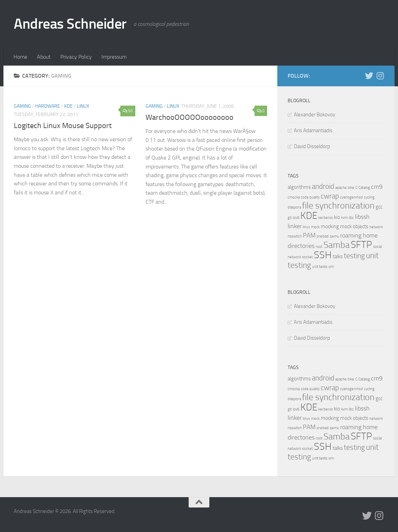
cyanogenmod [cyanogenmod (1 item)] (351, 197)
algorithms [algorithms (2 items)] (299, 187)
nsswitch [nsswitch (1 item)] (295, 236)
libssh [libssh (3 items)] (362, 217)
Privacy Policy (76, 57)
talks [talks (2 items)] (338, 257)
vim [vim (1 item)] (331, 267)
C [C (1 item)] (356, 188)
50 (128, 111)
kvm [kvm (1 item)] (344, 218)
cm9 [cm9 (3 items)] (377, 187)
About (44, 57)
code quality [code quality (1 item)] (310, 197)
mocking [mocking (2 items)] (330, 226)
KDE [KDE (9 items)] (309, 216)
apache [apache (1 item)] (341, 188)
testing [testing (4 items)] (354, 256)
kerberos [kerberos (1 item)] (326, 218)
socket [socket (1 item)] (307, 257)
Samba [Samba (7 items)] (337, 245)
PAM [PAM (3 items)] (309, 235)
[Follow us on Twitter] (369, 76)
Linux (83, 106)
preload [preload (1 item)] (323, 236)
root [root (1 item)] (319, 247)
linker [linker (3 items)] (295, 226)
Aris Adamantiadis (313, 130)
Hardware (48, 106)
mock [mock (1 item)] (315, 227)
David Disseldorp (312, 146)
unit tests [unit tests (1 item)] (320, 267)
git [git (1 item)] (290, 218)
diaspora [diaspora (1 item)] (294, 207)
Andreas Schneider (70, 24)
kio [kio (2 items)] (337, 217)
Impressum (114, 57)
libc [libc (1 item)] (351, 218)
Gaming (22, 106)
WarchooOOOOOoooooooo (190, 117)
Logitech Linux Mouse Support (63, 126)
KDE (68, 106)
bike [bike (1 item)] (351, 188)
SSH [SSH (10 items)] (323, 255)
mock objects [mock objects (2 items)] (354, 226)
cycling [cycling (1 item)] (369, 197)
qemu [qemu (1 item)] (334, 236)
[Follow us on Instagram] (380, 76)
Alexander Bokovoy (315, 115)
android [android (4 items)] (323, 186)
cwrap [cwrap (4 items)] (330, 196)
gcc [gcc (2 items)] (379, 207)
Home (20, 57)
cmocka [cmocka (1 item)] (294, 197)
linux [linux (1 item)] (306, 227)
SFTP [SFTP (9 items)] (361, 245)
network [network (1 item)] (376, 227)
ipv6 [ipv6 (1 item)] (296, 218)
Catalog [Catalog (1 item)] (364, 188)
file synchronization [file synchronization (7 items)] (338, 206)
